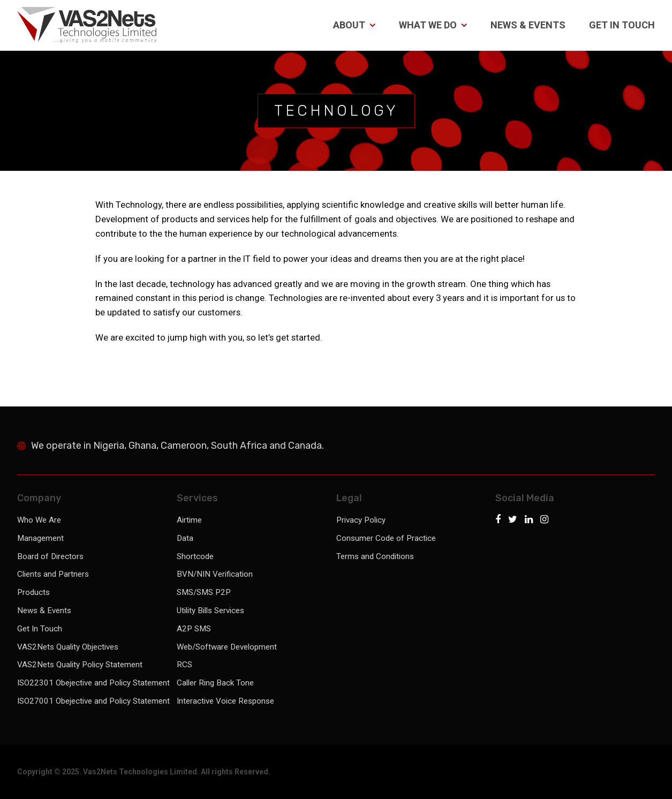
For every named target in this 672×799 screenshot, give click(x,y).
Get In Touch (622, 25)
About (354, 25)
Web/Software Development (227, 647)
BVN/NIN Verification (215, 574)
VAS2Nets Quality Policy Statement (80, 665)
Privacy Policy (361, 520)
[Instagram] (544, 520)
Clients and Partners (53, 574)
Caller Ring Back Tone (215, 683)
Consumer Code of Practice (386, 538)
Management (40, 538)
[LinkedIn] (531, 520)
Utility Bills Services (210, 610)
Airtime (189, 520)
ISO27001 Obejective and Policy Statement (93, 701)
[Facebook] (501, 520)
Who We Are (39, 520)
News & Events (528, 25)
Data (185, 538)
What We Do (433, 25)
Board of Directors (50, 556)
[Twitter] (515, 520)
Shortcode (195, 556)
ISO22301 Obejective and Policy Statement (93, 683)
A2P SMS (194, 629)
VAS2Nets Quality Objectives (68, 647)
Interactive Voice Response (225, 701)
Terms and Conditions (375, 556)
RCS (184, 665)
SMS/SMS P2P (204, 592)
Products (33, 592)
